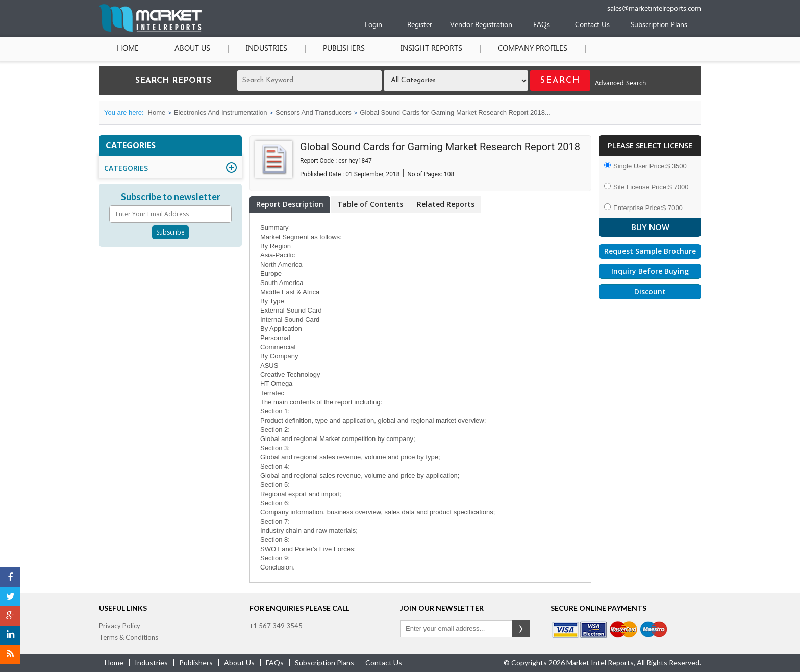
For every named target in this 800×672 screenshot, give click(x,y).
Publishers (344, 49)
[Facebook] (10, 577)
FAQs (542, 25)
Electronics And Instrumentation (221, 112)
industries (151, 663)
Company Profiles (533, 49)
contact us (384, 663)
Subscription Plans (659, 25)
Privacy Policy (120, 626)
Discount (650, 291)
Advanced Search (620, 83)
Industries (267, 49)
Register (420, 25)
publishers (196, 663)
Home (128, 49)
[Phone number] (576, 4)
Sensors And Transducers (314, 112)
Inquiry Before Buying (650, 271)
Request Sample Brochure (650, 251)
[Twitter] (10, 597)
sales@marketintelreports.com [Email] (654, 9)
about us (239, 663)
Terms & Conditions (129, 637)
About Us (192, 49)
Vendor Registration (481, 25)
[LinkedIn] (10, 635)
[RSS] (10, 655)
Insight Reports (431, 49)
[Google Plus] (10, 616)
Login (373, 25)
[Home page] (150, 30)
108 (449, 174)
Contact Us (592, 25)
